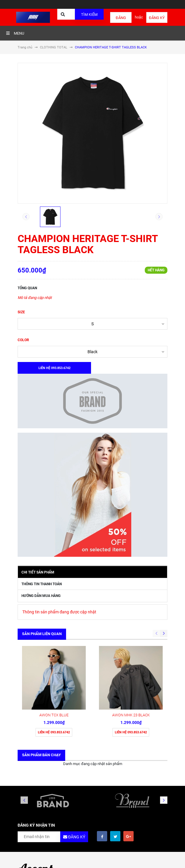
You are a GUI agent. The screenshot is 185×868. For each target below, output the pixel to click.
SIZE (21, 312)
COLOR (23, 340)
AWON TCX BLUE (54, 715)
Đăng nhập (121, 19)
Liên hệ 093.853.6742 (54, 732)
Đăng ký (157, 18)
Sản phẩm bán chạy (41, 755)
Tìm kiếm (89, 15)
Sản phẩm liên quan (42, 634)
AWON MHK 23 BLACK (131, 715)
